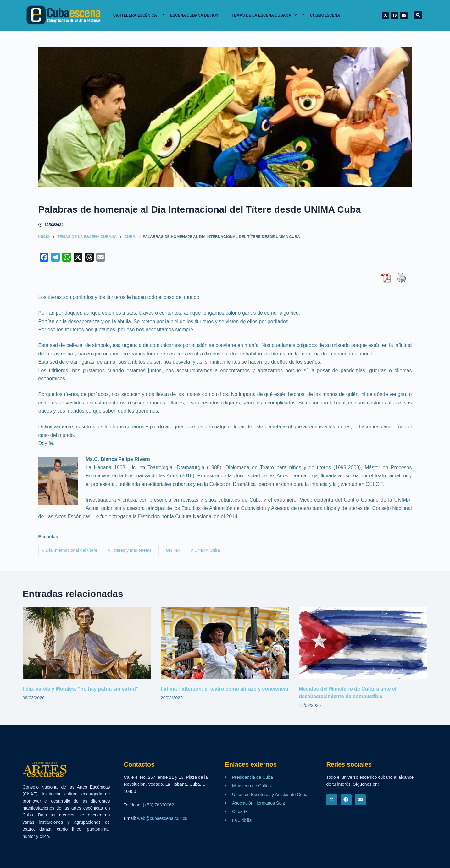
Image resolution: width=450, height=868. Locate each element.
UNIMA (171, 550)
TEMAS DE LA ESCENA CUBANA (264, 15)
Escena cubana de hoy (194, 15)
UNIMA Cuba (206, 550)
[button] (418, 15)
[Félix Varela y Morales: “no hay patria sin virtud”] (87, 643)
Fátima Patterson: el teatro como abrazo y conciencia (224, 689)
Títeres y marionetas (130, 550)
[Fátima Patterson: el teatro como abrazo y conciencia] (225, 643)
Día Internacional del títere (69, 550)
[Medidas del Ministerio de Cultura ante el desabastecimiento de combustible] (363, 643)
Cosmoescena (325, 15)
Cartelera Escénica (135, 15)
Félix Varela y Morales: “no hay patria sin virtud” (81, 689)
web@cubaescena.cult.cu (162, 818)
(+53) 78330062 (158, 805)
